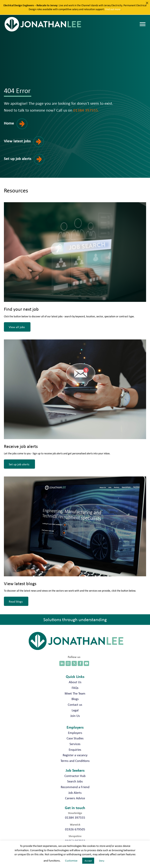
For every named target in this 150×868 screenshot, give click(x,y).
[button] (18, 127)
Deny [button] (102, 861)
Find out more (113, 9)
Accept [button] (88, 861)
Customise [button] (71, 861)
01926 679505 (75, 829)
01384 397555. (86, 110)
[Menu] (143, 24)
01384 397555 (75, 817)
